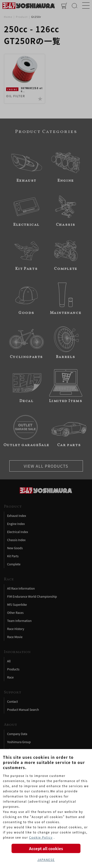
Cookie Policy (41, 837)
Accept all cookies (46, 848)
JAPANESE (46, 860)
